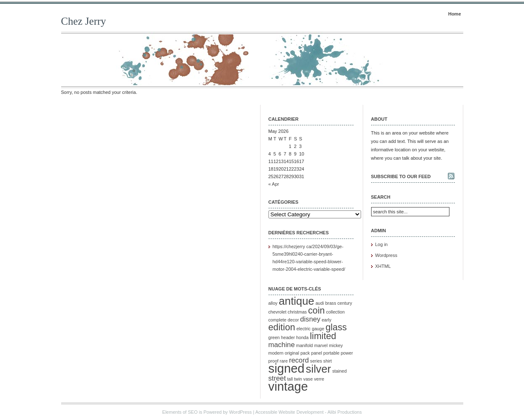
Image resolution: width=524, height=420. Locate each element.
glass (336, 327)
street (277, 378)
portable (332, 353)
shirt (328, 361)
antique (296, 301)
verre (319, 379)
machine (282, 345)
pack (305, 353)
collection (335, 312)
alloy (273, 303)
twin (298, 379)
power (347, 353)
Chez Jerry (84, 21)
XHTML (383, 266)
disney (310, 319)
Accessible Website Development (289, 412)
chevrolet (277, 312)
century (345, 303)
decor (293, 320)
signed (287, 368)
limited (323, 336)
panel (317, 353)
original (292, 353)
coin (316, 310)
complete (277, 320)
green (274, 337)
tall (290, 379)
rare (284, 361)
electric (304, 329)
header (288, 337)
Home (455, 14)
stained (339, 371)
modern (276, 353)
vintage (288, 386)
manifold (305, 345)
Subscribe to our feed (401, 176)
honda (302, 337)
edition (282, 327)
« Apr (274, 184)
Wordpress (386, 255)
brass (330, 303)
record (299, 360)
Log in (382, 244)
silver (318, 369)
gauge (318, 329)
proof (274, 361)
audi (320, 303)
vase (308, 379)
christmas (297, 312)
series (316, 361)
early (327, 320)
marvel (321, 345)
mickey (336, 345)
